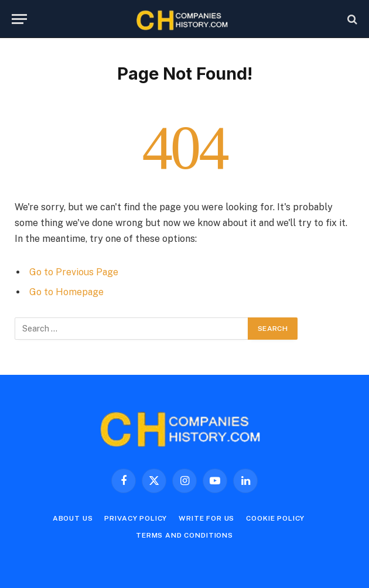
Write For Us (206, 518)
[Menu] (19, 19)
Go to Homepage (66, 292)
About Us (73, 518)
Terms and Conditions (184, 535)
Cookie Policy (275, 518)
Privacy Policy (136, 518)
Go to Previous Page (74, 272)
